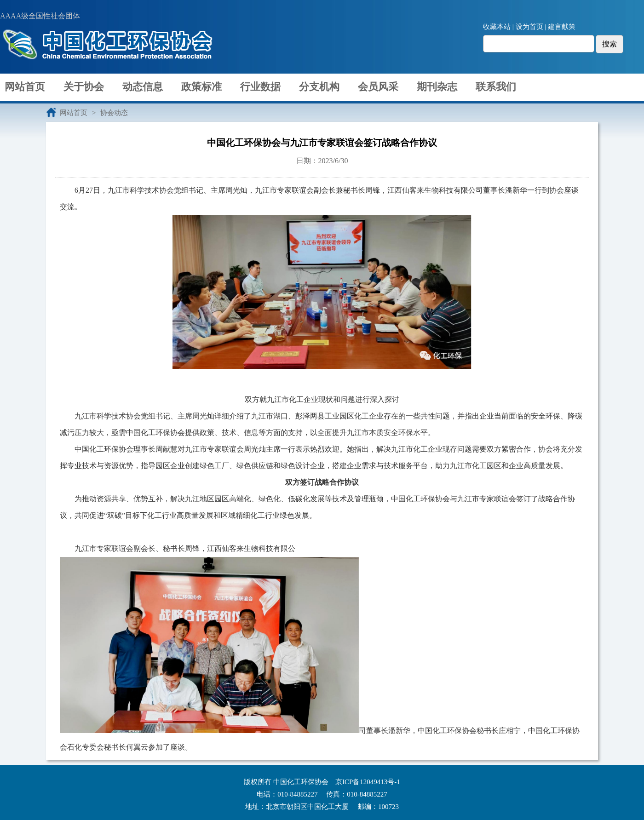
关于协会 (84, 87)
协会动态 (114, 113)
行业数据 (260, 87)
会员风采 (378, 87)
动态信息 (143, 87)
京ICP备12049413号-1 (368, 782)
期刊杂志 (437, 87)
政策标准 (201, 87)
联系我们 (496, 87)
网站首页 (25, 87)
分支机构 (319, 87)
